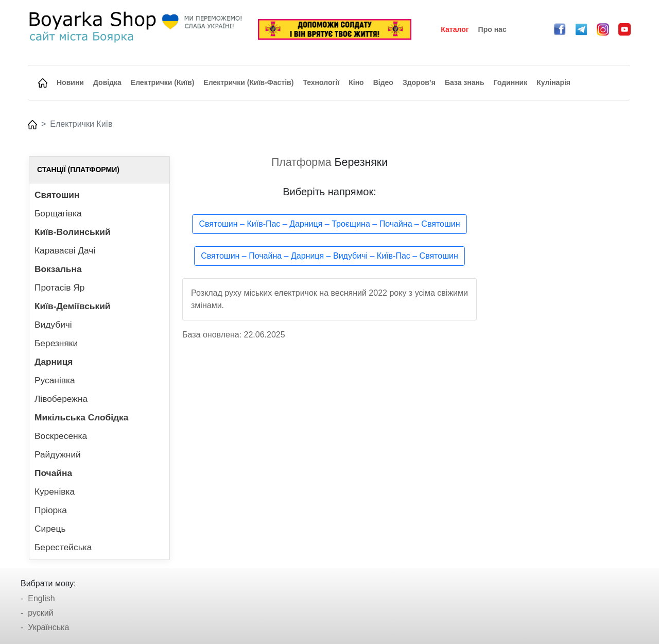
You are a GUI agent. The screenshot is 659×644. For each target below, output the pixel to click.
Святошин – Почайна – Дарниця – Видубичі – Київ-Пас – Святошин (329, 256)
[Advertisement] (560, 311)
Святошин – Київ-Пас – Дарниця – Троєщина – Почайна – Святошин (329, 224)
